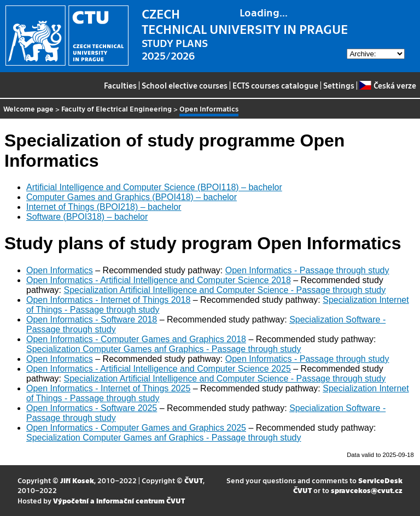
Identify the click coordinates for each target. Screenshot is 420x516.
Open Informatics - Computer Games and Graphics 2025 (136, 428)
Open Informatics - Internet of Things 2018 (108, 300)
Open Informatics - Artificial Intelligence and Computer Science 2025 (159, 369)
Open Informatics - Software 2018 (92, 319)
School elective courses (185, 85)
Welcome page (28, 109)
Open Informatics (60, 270)
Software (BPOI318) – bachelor (87, 217)
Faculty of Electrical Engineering (116, 109)
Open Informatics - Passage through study (307, 270)
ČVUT (194, 480)
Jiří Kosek (77, 480)
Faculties (120, 85)
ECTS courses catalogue (275, 85)
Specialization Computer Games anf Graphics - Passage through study (164, 349)
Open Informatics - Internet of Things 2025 (108, 388)
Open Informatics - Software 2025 (92, 408)
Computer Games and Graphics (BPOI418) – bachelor (132, 197)
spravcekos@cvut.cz (367, 490)
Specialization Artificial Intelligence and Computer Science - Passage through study (224, 290)
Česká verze (387, 85)
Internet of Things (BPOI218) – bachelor (104, 207)
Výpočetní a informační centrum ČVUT (119, 500)
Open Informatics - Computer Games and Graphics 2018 (136, 339)
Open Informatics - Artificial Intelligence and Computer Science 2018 (159, 280)
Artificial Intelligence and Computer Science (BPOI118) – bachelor (154, 187)
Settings (339, 85)
